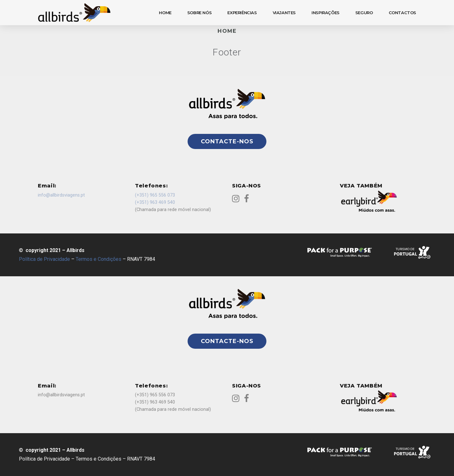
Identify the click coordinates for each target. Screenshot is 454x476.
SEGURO (364, 13)
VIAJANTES (284, 13)
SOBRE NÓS (200, 13)
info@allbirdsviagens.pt (61, 195)
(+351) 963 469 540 (155, 202)
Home (227, 31)
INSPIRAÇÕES (326, 13)
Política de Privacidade (44, 259)
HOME (165, 13)
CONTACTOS (403, 13)
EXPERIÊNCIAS (242, 13)
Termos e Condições (99, 259)
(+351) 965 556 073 (155, 195)
